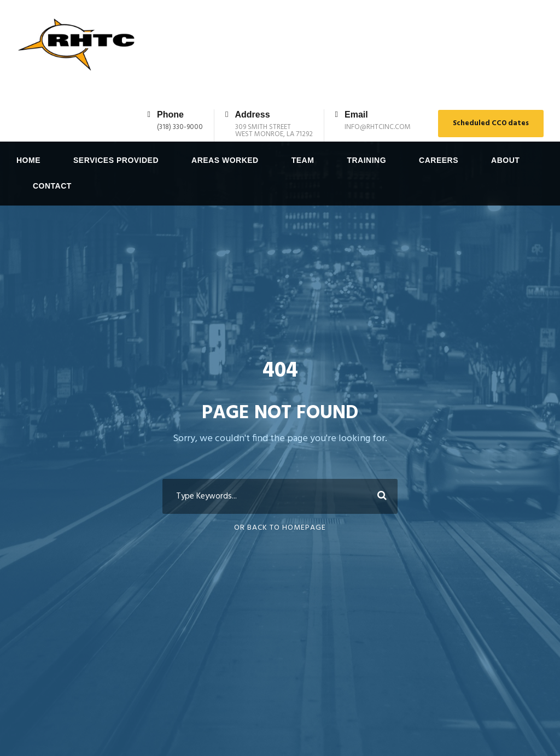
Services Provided (116, 160)
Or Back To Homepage (280, 558)
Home (28, 160)
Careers (439, 160)
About (505, 160)
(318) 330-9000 (180, 127)
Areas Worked (225, 160)
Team (303, 160)
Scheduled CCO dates (491, 123)
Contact (52, 186)
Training (366, 160)
